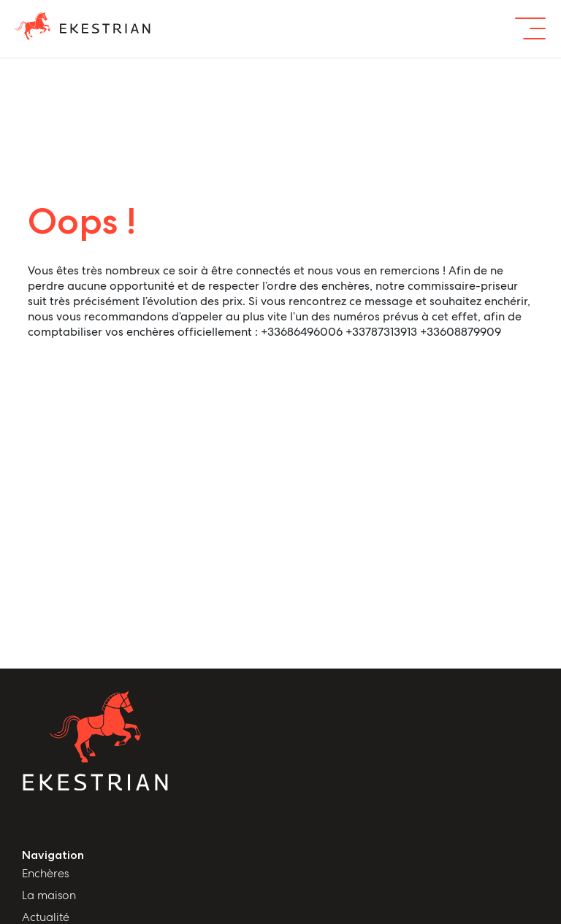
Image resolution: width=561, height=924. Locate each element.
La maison (49, 895)
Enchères (45, 873)
